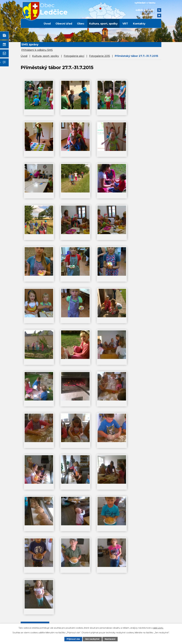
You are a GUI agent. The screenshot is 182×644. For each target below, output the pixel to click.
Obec (81, 24)
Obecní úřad (64, 24)
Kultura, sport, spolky (103, 24)
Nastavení (110, 639)
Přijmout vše (73, 639)
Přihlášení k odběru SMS (37, 50)
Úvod (47, 24)
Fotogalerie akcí (74, 56)
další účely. (158, 628)
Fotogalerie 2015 (100, 56)
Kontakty (139, 24)
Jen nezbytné (92, 639)
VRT (125, 24)
